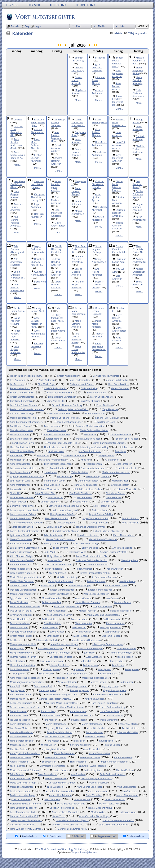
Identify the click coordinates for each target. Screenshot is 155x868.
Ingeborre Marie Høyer (59, 653)
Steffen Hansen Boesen (104, 577)
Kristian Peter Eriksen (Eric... (139, 61)
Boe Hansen (90, 435)
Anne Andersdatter (20, 565)
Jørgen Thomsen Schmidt (95, 518)
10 (111, 118)
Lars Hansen (53, 636)
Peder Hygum (17, 648)
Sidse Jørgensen (124, 464)
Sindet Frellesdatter (95, 414)
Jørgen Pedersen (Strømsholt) (37, 249)
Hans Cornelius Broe (119, 384)
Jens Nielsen (53, 741)
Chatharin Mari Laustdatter (70, 707)
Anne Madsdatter (19, 716)
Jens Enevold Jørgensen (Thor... (56, 137)
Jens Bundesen (127, 581)
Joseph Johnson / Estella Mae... (26, 820)
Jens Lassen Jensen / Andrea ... (115, 825)
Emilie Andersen (138, 283)
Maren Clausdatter (52, 598)
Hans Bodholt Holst (20, 447)
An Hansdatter (49, 619)
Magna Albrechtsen (78, 212)
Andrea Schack (99, 510)
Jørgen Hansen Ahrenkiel (117, 318)
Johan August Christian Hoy (94, 447)
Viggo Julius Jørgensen (114, 690)
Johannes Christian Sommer (91, 527)
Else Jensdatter (106, 455)
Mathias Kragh (17, 699)
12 (9, 180)
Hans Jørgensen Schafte (63, 514)
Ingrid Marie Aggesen (97, 324)
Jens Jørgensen (18, 690)
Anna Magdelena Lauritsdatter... (103, 615)
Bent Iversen (17, 455)
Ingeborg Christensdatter (23, 590)
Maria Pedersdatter (90, 757)
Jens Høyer (90, 653)
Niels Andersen (47, 380)
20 (29, 245)
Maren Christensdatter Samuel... (109, 443)
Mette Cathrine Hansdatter (94, 430)
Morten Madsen (120, 481)
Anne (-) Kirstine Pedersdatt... (25, 753)
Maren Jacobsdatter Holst (23, 644)
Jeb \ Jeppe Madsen (20, 720)
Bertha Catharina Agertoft (138, 194)
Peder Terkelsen (94, 795)
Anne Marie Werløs (122, 548)
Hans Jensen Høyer (127, 648)
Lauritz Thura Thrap (115, 799)
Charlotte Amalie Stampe (66, 531)
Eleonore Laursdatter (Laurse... (37, 184)
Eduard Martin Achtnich (77, 80)
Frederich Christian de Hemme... (27, 409)
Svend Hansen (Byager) (76, 191)
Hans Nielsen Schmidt (57, 518)
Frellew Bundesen (96, 581)
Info (122, 26)
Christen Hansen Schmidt (62, 783)
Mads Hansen (80, 636)
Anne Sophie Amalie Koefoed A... (18, 155)
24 (111, 245)
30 (90, 307)
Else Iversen (43, 455)
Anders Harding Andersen (56, 161)
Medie (102, 26)
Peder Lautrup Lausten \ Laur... (26, 707)
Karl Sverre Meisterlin (21, 728)
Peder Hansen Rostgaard (65, 510)
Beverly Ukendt (52, 544)
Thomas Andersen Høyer (23, 657)
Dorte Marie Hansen (121, 435)
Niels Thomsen (52, 799)
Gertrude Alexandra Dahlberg (67, 405)
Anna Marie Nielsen (51, 489)
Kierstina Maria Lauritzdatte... (62, 703)
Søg (27, 26)
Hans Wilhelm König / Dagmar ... (27, 829)
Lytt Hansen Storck (20, 535)
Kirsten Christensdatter (22, 397)
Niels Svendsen (55, 787)
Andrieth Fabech (123, 602)
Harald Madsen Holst (55, 447)
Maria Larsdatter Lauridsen (116, 472)
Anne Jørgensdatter (20, 464)
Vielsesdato (134, 836)
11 (131, 118)
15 (70, 180)
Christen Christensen (58, 594)
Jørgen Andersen (53, 569)
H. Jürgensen (111, 460)
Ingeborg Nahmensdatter (59, 728)
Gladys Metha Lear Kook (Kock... (78, 122)
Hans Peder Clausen (90, 401)
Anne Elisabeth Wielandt (64, 812)
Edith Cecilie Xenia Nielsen (89, 489)
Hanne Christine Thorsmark (60, 539)
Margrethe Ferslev (103, 606)
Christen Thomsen (21, 799)
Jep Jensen (79, 669)
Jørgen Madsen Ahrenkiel (138, 207)
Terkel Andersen (56, 273)
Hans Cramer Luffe (109, 711)
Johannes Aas (54, 560)
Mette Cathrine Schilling (22, 783)
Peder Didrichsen (19, 602)
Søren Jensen (18, 674)
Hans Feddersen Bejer (80, 380)
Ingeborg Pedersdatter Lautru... (26, 476)
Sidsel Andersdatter (58, 339)
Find (79, 26)
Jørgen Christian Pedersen (113, 762)
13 (29, 180)
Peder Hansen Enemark (88, 602)
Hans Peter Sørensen (88, 535)
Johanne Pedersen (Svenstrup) (77, 259)
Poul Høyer (121, 451)
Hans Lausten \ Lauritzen (104, 703)
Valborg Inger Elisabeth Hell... (64, 443)
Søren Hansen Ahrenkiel (76, 152)
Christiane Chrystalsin (21, 401)
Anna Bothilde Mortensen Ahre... (36, 322)
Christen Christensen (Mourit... (98, 184)
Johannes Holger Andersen (78, 285)
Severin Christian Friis (21, 615)
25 (131, 245)
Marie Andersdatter (119, 329)
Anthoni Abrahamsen (37, 131)
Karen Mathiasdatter (21, 724)
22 (70, 245)
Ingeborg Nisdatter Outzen (55, 749)
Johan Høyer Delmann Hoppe (108, 644)
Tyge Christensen (19, 598)
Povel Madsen (78, 720)
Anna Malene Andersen (117, 86)
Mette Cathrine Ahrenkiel (138, 80)
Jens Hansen (85, 632)
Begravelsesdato (104, 836)
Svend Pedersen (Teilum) (15, 321)
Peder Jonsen (127, 682)
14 (50, 180)
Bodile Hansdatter (112, 619)
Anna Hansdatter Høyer (50, 648)
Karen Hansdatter (115, 623)
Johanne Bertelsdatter (117, 380)
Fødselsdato (26, 836)
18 (131, 180)
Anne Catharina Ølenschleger (95, 816)
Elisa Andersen (117, 277)
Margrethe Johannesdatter (53, 460)
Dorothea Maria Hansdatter (90, 426)
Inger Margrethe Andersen (118, 158)
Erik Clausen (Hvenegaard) (17, 249)
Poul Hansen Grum (20, 426)
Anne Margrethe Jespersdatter (26, 678)
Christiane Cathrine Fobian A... (91, 560)
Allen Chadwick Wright (22, 556)
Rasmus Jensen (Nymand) (98, 311)
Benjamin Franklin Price (22, 506)
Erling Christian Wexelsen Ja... (18, 275)
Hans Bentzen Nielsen (21, 741)
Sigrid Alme (40, 282)
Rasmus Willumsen (20, 552)
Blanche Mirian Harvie (23, 443)
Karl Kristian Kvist (127, 468)
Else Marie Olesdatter (80, 493)
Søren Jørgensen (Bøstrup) (97, 249)
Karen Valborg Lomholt (98, 476)
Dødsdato (52, 836)
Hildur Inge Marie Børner (60, 393)
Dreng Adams (138, 121)
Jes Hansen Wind (78, 552)
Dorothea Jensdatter (74, 455)
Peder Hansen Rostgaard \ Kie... (63, 695)
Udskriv (118, 33)
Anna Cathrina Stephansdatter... (27, 422)
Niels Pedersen (114, 497)
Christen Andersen (98, 218)
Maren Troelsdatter (109, 804)
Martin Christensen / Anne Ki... (118, 820)
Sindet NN (15, 493)
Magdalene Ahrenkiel (79, 92)
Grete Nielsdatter (120, 485)
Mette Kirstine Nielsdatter (58, 737)
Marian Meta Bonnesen (22, 581)
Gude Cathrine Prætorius (112, 774)
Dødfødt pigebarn (50, 502)
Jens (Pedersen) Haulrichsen (86, 640)
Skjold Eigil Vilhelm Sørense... (58, 122)
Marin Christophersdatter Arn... (26, 577)
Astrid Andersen (138, 128)
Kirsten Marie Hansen (21, 636)
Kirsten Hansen (54, 439)
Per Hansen (16, 640)
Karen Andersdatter (139, 218)
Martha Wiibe (98, 812)
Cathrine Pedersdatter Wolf (24, 816)
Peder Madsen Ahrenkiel (56, 200)
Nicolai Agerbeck (129, 560)
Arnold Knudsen (58, 468)
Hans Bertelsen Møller (85, 485)
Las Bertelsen (17, 384)
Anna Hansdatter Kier (21, 695)
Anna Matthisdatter (20, 485)
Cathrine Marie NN (126, 489)
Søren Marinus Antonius (56, 285)
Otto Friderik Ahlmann (97, 132)
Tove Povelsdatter (47, 774)
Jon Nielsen (79, 741)
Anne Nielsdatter (95, 732)
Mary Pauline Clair (56, 401)
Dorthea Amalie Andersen (106, 376)
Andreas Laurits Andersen (16, 207)
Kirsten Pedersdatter (99, 753)
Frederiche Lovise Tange (23, 795)
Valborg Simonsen (98, 523)
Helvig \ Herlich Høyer (21, 653)
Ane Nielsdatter (130, 728)
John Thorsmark (82, 799)
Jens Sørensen (130, 791)
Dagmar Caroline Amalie (98, 285)
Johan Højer (128, 447)
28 (50, 307)
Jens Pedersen (85, 497)
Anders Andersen (97, 92)
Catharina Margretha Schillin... (96, 778)
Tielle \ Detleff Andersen (23, 573)
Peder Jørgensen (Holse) (138, 70)
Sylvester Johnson (67, 682)
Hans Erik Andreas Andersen (119, 145)
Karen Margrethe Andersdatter (99, 346)
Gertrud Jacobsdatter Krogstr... (55, 699)
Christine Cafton (18, 586)
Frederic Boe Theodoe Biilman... (26, 376)
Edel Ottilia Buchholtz (56, 388)
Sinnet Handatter (19, 619)
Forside (15, 26)
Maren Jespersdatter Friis (23, 418)
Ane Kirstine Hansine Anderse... (16, 221)
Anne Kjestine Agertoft (96, 197)
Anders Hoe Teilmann (60, 795)
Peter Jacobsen (18, 661)
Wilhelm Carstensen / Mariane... (68, 825)
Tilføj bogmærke (138, 33)
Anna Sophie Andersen (15, 349)
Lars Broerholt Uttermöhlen (25, 548)
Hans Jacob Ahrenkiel (99, 208)
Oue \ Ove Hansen (111, 636)
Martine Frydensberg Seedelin (27, 523)
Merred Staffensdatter (22, 787)
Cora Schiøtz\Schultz (21, 518)
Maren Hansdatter (56, 430)
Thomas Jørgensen (79, 690)
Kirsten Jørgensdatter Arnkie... (96, 573)
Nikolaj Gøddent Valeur (100, 808)
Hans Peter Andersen (99, 144)
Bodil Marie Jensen (20, 669)
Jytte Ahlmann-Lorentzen (97, 68)
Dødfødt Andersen (139, 138)
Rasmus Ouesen (112, 745)
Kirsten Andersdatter (68, 376)
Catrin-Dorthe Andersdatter (58, 565)
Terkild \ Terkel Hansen (127, 439)
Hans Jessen (62, 678)
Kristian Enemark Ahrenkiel (36, 158)
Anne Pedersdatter (93, 749)
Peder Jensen (132, 669)
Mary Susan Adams (58, 329)
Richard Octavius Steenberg (107, 531)
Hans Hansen (79, 627)
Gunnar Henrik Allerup (38, 273)
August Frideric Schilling (101, 514)
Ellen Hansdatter (52, 623)
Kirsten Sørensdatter (21, 791)
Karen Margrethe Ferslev (67, 606)
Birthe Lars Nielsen (95, 737)
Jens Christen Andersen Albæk (76, 338)
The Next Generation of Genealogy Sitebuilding (62, 849)
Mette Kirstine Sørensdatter (60, 791)
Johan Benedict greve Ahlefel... (56, 186)
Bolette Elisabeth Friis (121, 611)
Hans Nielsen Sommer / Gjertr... (72, 820)
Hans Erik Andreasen (37, 215)
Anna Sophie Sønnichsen (90, 787)
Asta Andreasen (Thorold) (16, 262)
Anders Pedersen (123, 757)
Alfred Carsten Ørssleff (22, 560)
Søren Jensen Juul (43, 686)
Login (38, 26)
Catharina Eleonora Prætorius (64, 506)
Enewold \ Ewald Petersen (92, 766)
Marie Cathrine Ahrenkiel (76, 324)
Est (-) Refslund (101, 506)
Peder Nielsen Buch (20, 388)
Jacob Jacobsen (125, 657)
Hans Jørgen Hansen (111, 627)
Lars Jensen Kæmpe (20, 472)
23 (90, 245)
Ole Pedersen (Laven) (138, 184)
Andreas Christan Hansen (57, 435)
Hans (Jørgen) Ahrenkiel (15, 194)
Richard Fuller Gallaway (107, 418)
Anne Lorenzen (78, 711)
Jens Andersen (17, 380)
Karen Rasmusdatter (21, 778)
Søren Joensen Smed (22, 527)
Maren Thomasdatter (21, 539)
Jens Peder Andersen (99, 154)
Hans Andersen (117, 134)
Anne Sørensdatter (126, 787)
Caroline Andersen (37, 345)
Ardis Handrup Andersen (56, 262)
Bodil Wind (49, 552)
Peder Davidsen (105, 405)
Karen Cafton (48, 586)
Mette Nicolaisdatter (97, 728)
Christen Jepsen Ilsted (61, 657)
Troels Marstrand (109, 720)
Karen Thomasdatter (124, 535)
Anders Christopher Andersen (139, 272)
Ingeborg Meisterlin (128, 724)
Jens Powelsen (78, 774)
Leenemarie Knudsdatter (23, 468)
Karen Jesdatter (108, 674)
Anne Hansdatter (53, 426)
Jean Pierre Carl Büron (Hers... (18, 184)
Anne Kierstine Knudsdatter (108, 695)
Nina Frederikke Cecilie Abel (139, 249)
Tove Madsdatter (83, 716)
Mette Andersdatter (58, 224)
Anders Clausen (83, 598)
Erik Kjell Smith (55, 527)
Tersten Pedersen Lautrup (112, 707)
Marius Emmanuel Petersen (24, 770)
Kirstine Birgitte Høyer (121, 653)
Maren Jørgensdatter (77, 686)
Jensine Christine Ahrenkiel (118, 226)
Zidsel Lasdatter (80, 472)
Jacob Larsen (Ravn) (17, 310)
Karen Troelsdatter (20, 544)
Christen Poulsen (125, 770)
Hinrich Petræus (61, 770)
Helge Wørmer (55, 556)
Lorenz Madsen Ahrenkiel (77, 272)
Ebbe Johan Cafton (96, 393)
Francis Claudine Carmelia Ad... (119, 249)
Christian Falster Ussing (85, 544)
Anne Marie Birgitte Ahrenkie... (38, 334)
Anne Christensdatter (116, 586)
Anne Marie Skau (130, 523)
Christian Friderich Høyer (90, 648)
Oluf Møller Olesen (116, 493)
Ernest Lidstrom (18, 711)
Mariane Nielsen (19, 745)
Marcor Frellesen (87, 611)
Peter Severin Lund (54, 481)
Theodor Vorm (61, 548)
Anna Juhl (86, 460)
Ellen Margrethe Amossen (57, 213)
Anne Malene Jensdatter (52, 661)
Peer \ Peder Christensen (96, 594)
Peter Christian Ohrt (45, 493)
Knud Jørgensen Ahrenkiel (118, 73)
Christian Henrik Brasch (82, 384)
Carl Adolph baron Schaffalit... (73, 409)
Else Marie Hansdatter (22, 430)
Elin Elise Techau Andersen (139, 149)
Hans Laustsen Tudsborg (23, 808)
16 (90, 180)
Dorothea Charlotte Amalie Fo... (37, 262)
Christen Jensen (51, 669)
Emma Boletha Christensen (62, 397)
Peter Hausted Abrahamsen (17, 288)
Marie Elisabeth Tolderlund (103, 539)
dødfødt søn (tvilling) (78, 59)
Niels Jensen (105, 669)
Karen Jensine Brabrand (61, 581)
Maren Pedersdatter (21, 757)
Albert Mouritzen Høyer (22, 451)
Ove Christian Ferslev (21, 611)
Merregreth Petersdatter (52, 766)
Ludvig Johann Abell (37, 310)
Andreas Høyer (56, 451)
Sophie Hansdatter (20, 435)
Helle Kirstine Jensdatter (23, 665)
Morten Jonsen (98, 682)
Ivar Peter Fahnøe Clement (24, 405)
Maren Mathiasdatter (56, 724)
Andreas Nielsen (19, 489)
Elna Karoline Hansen (21, 439)
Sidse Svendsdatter (54, 535)
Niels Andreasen (57, 573)
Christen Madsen (115, 716)
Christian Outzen (19, 749)
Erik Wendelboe (90, 548)
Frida (57, 308)
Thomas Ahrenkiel (98, 335)
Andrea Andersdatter (139, 260)
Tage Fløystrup (110, 409)
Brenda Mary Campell (80, 586)
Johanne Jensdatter (59, 665)
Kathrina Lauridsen (95, 699)
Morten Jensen (18, 460)
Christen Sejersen (66, 523)
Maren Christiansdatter (102, 397)
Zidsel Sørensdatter (98, 791)
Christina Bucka (89, 388)
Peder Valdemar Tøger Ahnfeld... (15, 335)
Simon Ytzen (59, 816)
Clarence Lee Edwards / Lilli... (72, 829)
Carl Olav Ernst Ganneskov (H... (17, 131)
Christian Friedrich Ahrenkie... (119, 213)
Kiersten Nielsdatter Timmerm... (27, 804)
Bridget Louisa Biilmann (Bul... (118, 62)
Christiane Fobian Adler (119, 260)
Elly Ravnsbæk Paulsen (22, 497)
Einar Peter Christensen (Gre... (79, 249)
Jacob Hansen (57, 632)
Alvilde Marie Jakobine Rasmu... (117, 186)
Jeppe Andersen (36, 206)
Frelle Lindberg (48, 711)
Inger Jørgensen (110, 686)
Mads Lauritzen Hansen (88, 439)
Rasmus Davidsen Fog (21, 414)
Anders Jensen (90, 665)
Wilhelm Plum (108, 502)
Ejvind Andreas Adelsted (56, 148)
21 (50, 245)
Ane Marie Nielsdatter (21, 732)
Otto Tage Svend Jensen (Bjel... (38, 122)
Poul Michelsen (52, 485)
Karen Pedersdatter (64, 753)
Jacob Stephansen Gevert (70, 422)
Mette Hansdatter (19, 627)
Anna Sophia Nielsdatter (59, 732)
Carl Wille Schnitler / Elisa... (24, 825)
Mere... (78, 100)
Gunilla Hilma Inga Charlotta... (57, 249)
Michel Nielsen (49, 745)
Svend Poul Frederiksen (59, 414)
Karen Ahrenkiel (76, 141)
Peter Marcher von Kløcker (24, 812)
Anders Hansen (50, 627)
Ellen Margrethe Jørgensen (58, 464)
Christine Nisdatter (80, 745)
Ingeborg (18, 120)
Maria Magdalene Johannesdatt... (27, 682)
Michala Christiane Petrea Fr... (66, 418)
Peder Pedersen (18, 502)
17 (111, 180)
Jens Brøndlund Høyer (89, 451)
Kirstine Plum (80, 502)
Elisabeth (100, 58)
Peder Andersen (84, 569)
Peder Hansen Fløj (55, 611)
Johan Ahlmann (76, 203)
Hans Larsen (51, 472)
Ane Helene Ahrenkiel (97, 272)
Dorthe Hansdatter (20, 623)
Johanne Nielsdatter (128, 732)
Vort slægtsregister (45, 17)
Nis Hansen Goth (106, 422)
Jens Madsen (51, 720)
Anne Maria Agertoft (99, 121)
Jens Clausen (112, 598)
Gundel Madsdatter (88, 481)
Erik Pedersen (49, 762)
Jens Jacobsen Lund (20, 481)
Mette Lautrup (64, 476)
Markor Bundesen (120, 388)
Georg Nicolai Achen (99, 260)
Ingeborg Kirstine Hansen (23, 632)
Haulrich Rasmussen (56, 778)
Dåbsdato (76, 836)
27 (29, 307)
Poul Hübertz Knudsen (92, 468)
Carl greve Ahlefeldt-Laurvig (38, 197)
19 (9, 245)
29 (70, 307)
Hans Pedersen (55, 497)
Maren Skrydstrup (98, 783)
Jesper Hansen (113, 632)
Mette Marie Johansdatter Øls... (92, 556)
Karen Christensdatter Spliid (25, 531)
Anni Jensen (118, 665)
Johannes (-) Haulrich (47, 640)
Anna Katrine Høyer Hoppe (64, 644)
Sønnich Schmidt (131, 518)
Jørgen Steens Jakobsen (85, 852)
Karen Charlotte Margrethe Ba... (118, 100)
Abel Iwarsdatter (95, 657)
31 (111, 307)
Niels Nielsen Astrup (67, 577)
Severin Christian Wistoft (113, 552)
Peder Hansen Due (52, 602)
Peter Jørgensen (48, 690)
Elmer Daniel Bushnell (21, 393)
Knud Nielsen (106, 741)
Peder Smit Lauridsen (21, 703)
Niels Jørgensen (94, 464)
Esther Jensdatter (117, 661)
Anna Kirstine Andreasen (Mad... (16, 144)
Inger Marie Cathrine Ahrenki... (36, 144)
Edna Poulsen (17, 774)
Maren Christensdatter (22, 594)
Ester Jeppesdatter (76, 674)
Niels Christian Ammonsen (139, 93)
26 (9, 307)
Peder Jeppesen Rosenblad (24, 510)
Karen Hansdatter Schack (23, 514)
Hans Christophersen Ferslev (25, 606)
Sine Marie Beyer (47, 384)
